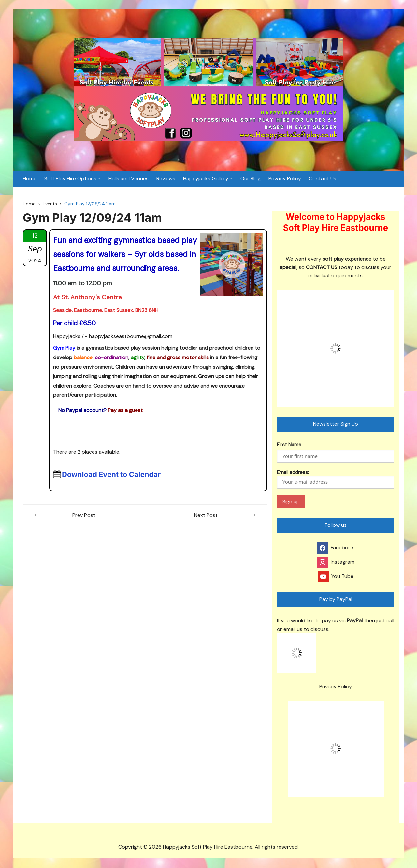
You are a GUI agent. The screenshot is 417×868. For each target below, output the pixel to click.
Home (30, 179)
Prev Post (84, 516)
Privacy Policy (285, 179)
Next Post (206, 516)
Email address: (336, 479)
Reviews (166, 179)
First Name (289, 445)
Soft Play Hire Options (70, 179)
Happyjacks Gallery (206, 179)
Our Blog (251, 179)
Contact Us (323, 179)
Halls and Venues (129, 179)
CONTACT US (322, 268)
